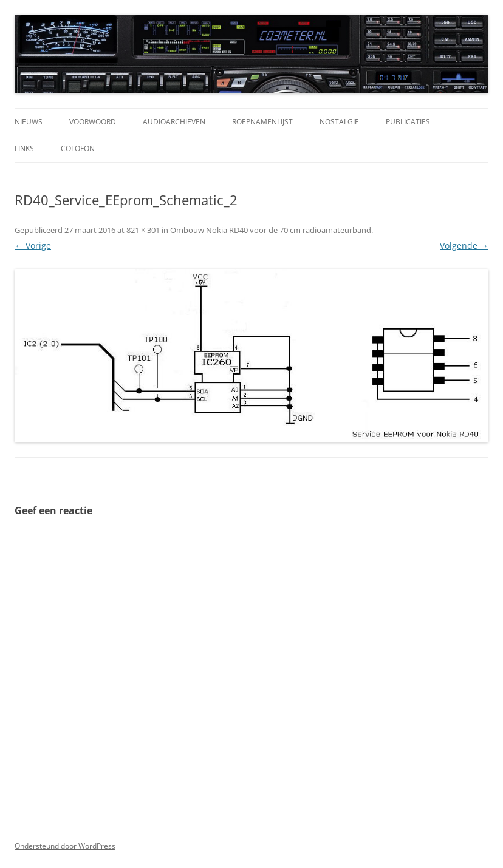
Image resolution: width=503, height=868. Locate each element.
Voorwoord (93, 122)
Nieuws (29, 122)
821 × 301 (143, 230)
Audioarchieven (174, 122)
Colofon (78, 148)
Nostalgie (339, 122)
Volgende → (464, 246)
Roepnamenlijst (262, 122)
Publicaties (408, 122)
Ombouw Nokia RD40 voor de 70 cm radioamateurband (271, 230)
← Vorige (33, 246)
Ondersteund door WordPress (65, 846)
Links (24, 148)
